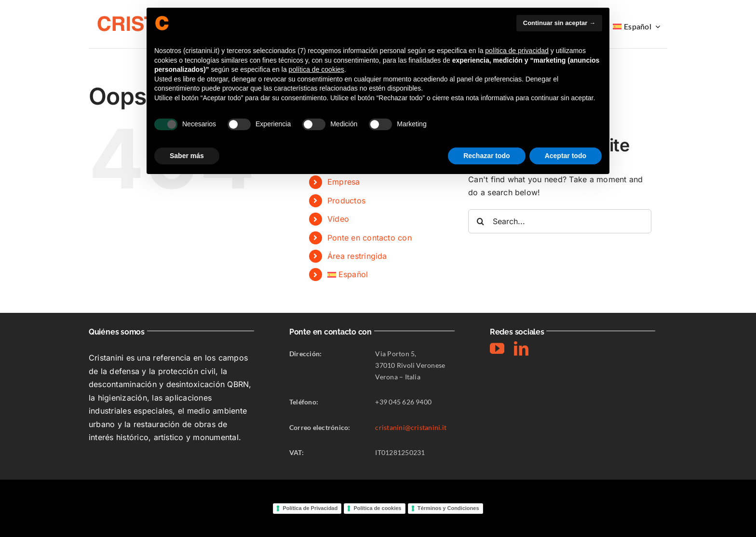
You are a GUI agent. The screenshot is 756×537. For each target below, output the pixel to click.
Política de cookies (377, 508)
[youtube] (497, 349)
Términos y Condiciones (448, 508)
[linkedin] (521, 349)
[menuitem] (638, 27)
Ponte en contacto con (370, 238)
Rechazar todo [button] (486, 156)
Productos (346, 201)
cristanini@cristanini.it (411, 427)
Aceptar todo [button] (566, 156)
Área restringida (357, 256)
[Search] (480, 221)
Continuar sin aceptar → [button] (559, 23)
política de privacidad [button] (517, 51)
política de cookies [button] (317, 69)
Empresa (344, 182)
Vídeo (338, 219)
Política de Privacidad (310, 508)
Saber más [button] (187, 156)
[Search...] (560, 221)
